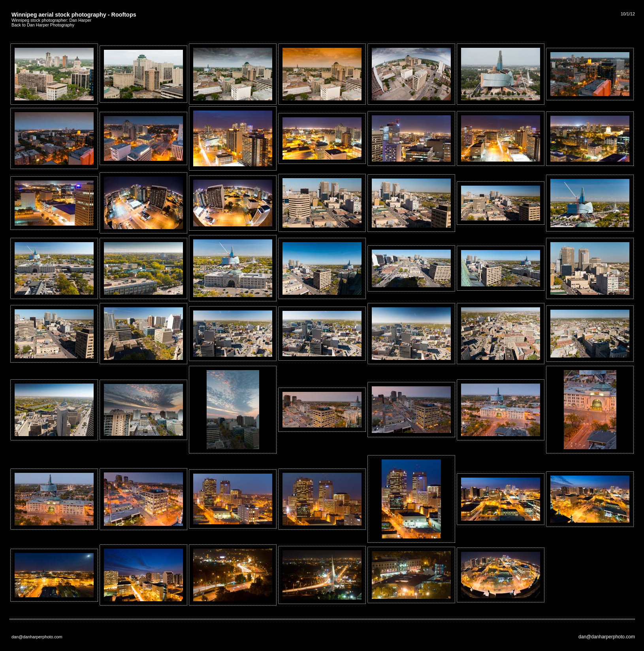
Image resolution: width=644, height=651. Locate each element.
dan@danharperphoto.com (607, 637)
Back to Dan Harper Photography (43, 25)
